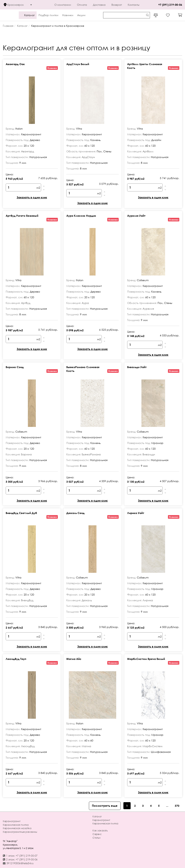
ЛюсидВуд (28, 746)
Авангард (27, 151)
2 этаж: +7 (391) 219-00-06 (20, 859)
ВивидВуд (27, 600)
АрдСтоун (88, 157)
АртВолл (148, 151)
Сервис (97, 834)
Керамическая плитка (16, 825)
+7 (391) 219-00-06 (170, 5)
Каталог (97, 816)
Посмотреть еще (105, 806)
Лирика (148, 600)
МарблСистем (152, 746)
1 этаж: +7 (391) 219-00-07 (20, 856)
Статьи (96, 838)
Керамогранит (12, 821)
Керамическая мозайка (17, 828)
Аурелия (148, 309)
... (167, 806)
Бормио (26, 454)
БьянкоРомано (91, 454)
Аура (85, 303)
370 (177, 806)
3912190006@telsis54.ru (18, 863)
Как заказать (100, 830)
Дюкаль (87, 600)
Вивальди (149, 454)
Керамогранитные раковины (20, 832)
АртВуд (26, 303)
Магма (86, 746)
